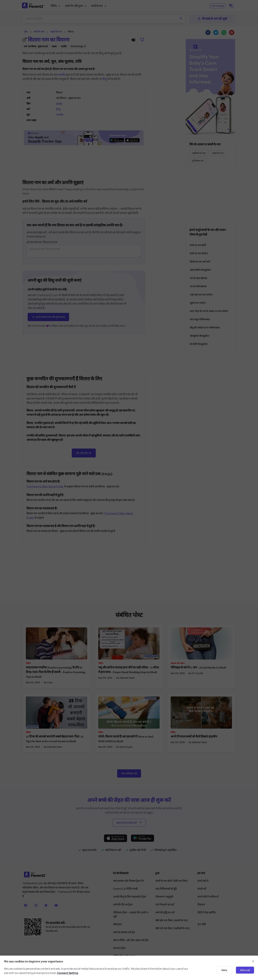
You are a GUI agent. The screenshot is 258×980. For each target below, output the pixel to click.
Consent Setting (68, 973)
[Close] (253, 961)
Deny (224, 970)
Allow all (245, 970)
